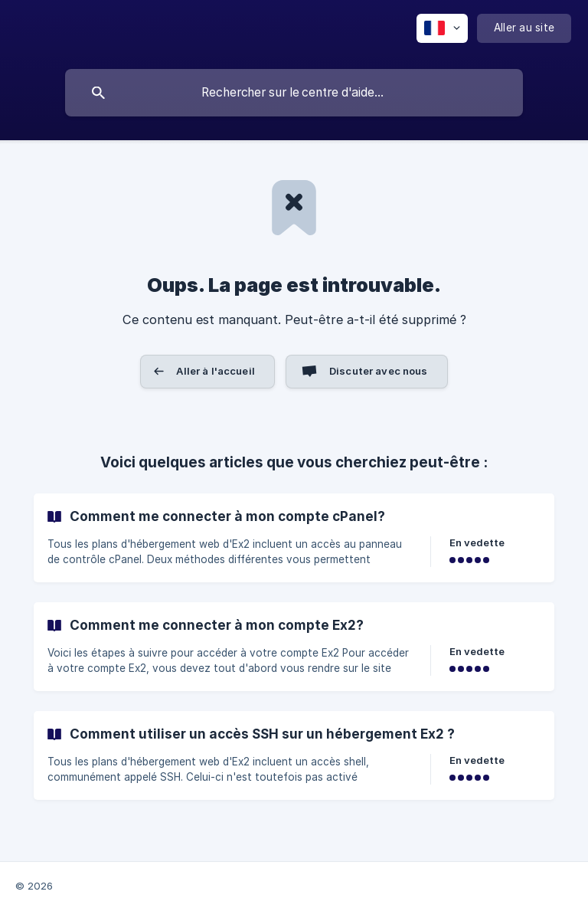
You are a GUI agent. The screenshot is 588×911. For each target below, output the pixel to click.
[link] (294, 538)
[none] (442, 28)
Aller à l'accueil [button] (216, 371)
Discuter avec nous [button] (379, 371)
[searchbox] (294, 93)
